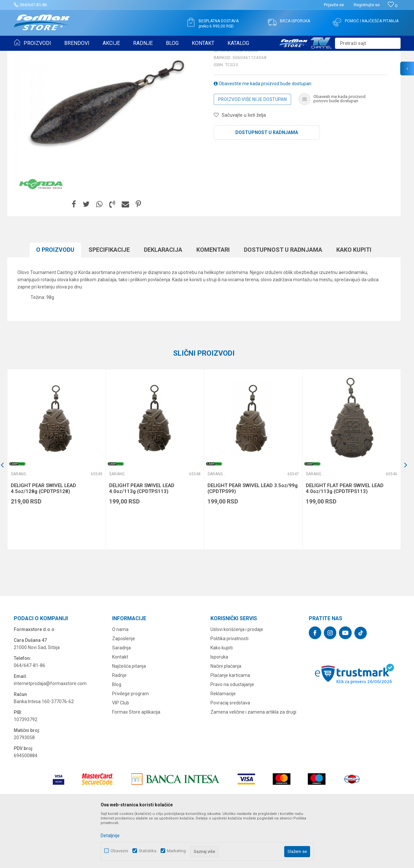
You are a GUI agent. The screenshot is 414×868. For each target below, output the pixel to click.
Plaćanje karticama (230, 726)
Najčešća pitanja (129, 717)
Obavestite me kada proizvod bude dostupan (263, 134)
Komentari (213, 300)
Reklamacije (223, 744)
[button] (368, 43)
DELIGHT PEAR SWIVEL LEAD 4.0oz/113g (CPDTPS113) (142, 539)
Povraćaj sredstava (230, 754)
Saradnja (121, 699)
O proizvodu (55, 300)
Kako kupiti (354, 300)
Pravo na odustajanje (232, 735)
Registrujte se (367, 5)
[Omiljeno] (393, 6)
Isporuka (219, 708)
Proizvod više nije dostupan (252, 150)
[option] (56, 510)
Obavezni (119, 851)
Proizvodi (51, 55)
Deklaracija (163, 300)
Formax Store (26, 55)
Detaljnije (110, 836)
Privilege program (130, 744)
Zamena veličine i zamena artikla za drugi (253, 763)
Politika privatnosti (229, 689)
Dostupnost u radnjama (267, 183)
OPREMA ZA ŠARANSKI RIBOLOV (94, 55)
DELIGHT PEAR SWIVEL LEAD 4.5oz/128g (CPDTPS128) (43, 539)
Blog (117, 735)
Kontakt (120, 708)
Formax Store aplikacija (136, 763)
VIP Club (121, 754)
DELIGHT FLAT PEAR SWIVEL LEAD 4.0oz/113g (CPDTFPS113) (345, 539)
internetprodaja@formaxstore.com (50, 734)
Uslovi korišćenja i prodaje (237, 680)
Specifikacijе (109, 300)
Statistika (148, 851)
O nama (120, 680)
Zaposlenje (124, 689)
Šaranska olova (142, 55)
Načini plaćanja (226, 717)
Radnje (119, 726)
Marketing (176, 851)
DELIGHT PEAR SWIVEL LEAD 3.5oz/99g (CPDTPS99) (253, 539)
